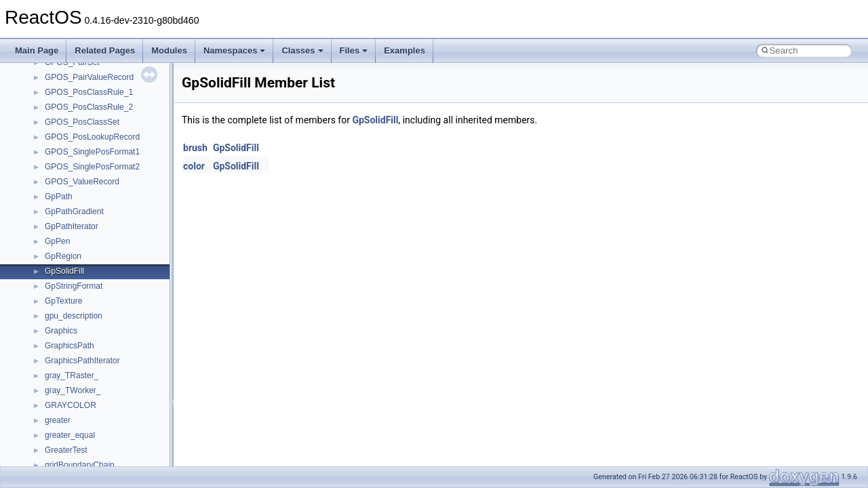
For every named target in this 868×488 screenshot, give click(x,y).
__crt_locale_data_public (90, 128)
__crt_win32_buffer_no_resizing (102, 441)
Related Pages (105, 50)
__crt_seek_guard (77, 262)
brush (195, 148)
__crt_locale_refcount (84, 158)
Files (354, 50)
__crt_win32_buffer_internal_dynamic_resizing (129, 426)
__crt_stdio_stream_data (90, 307)
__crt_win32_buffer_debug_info (102, 396)
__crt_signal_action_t (83, 277)
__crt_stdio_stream (79, 292)
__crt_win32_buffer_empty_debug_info (115, 411)
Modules (169, 50)
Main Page (37, 50)
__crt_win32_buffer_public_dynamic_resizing (126, 456)
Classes (302, 50)
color (194, 166)
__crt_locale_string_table (90, 173)
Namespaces (235, 50)
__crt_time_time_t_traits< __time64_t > (115, 352)
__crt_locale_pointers (83, 143)
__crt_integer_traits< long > (94, 68)
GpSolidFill (375, 120)
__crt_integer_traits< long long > (103, 83)
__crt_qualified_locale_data (94, 232)
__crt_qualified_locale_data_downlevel (115, 247)
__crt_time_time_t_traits (88, 322)
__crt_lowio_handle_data (90, 203)
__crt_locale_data (77, 113)
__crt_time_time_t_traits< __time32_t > (115, 337)
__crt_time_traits (75, 367)
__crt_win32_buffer (79, 382)
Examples (405, 50)
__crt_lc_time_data (79, 98)
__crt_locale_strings (81, 188)
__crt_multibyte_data (82, 218)
